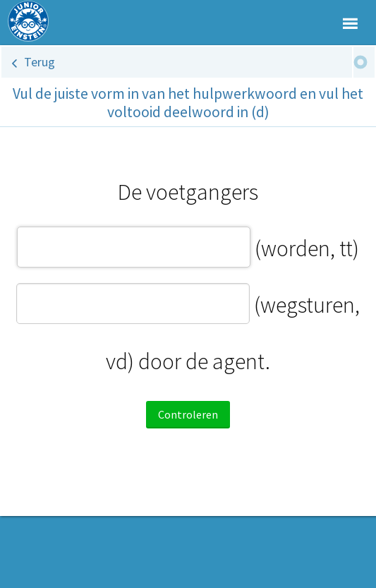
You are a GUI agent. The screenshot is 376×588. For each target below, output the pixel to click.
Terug (40, 62)
